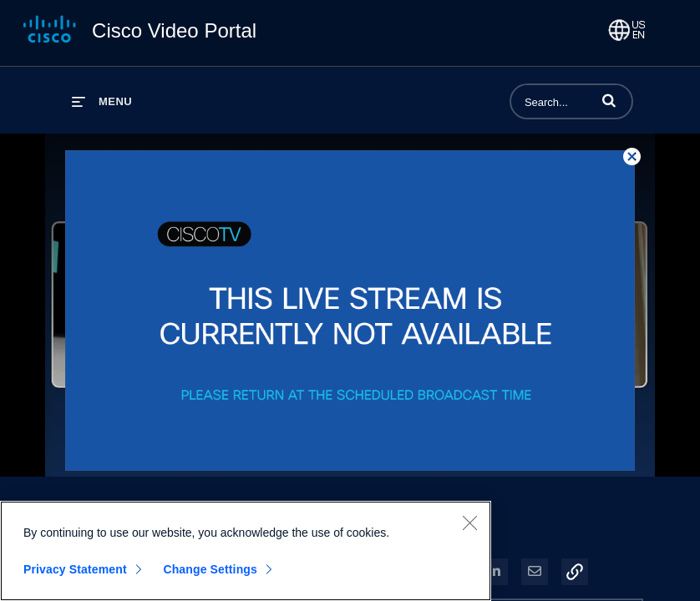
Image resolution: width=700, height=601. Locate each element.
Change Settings (210, 569)
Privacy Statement (75, 569)
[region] (246, 551)
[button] (609, 100)
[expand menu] (102, 101)
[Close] (469, 523)
